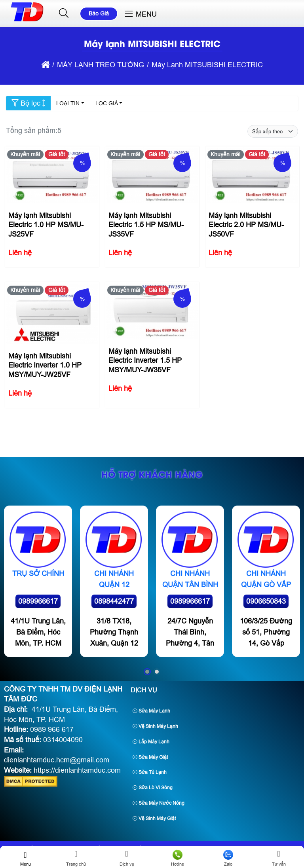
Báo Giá (99, 13)
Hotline (177, 858)
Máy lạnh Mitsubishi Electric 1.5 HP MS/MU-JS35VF (146, 225)
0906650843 (266, 652)
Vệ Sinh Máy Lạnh (155, 726)
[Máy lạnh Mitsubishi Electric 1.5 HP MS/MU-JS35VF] (152, 177)
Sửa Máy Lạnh (151, 711)
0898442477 (114, 652)
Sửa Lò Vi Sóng (153, 788)
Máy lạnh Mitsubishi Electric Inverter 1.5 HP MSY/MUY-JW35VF (145, 360)
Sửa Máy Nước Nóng (159, 803)
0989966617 (38, 652)
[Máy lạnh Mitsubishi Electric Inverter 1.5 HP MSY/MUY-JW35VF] (152, 313)
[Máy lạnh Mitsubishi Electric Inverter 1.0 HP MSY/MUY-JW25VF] (52, 315)
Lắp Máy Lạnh (151, 742)
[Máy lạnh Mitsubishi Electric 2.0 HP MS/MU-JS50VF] (252, 177)
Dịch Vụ (144, 690)
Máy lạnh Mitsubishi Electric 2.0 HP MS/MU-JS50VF (246, 225)
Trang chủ (76, 858)
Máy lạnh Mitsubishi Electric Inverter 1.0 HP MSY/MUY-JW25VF (45, 365)
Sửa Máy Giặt (150, 757)
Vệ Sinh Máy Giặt (154, 819)
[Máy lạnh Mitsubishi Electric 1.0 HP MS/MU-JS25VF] (52, 177)
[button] (64, 13)
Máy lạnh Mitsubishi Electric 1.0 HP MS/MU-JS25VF (46, 225)
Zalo (228, 858)
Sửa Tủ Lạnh (150, 772)
